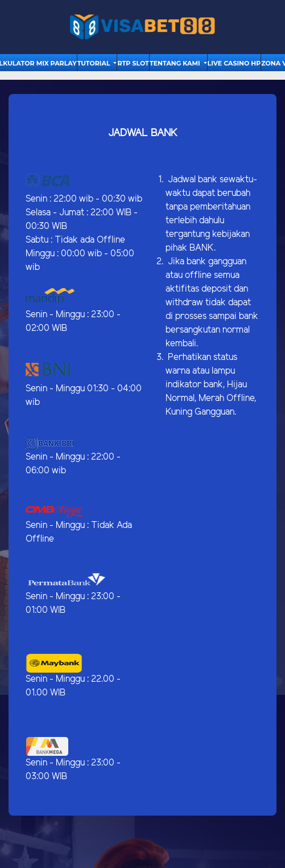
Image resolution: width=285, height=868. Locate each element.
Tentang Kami (176, 63)
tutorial (95, 63)
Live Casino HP (234, 63)
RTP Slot (133, 63)
